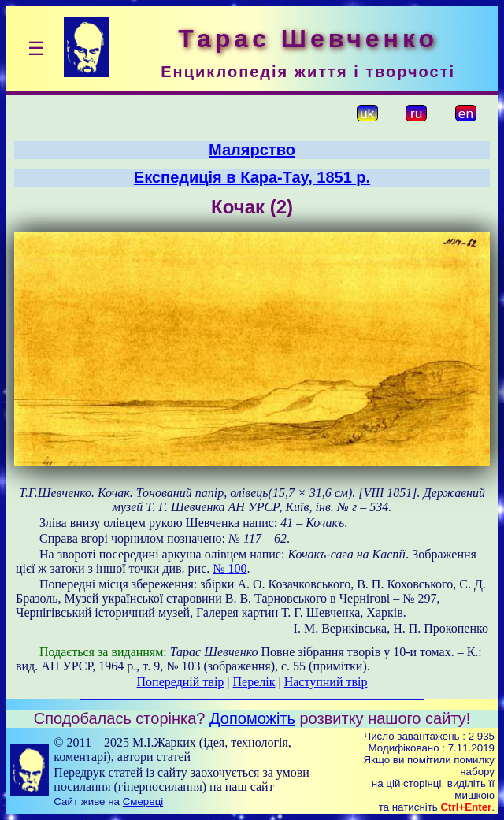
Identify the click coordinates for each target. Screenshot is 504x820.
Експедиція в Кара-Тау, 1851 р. (252, 177)
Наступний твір (326, 682)
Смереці (143, 801)
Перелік (254, 682)
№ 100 (230, 568)
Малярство (252, 150)
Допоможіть (252, 718)
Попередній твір (181, 682)
